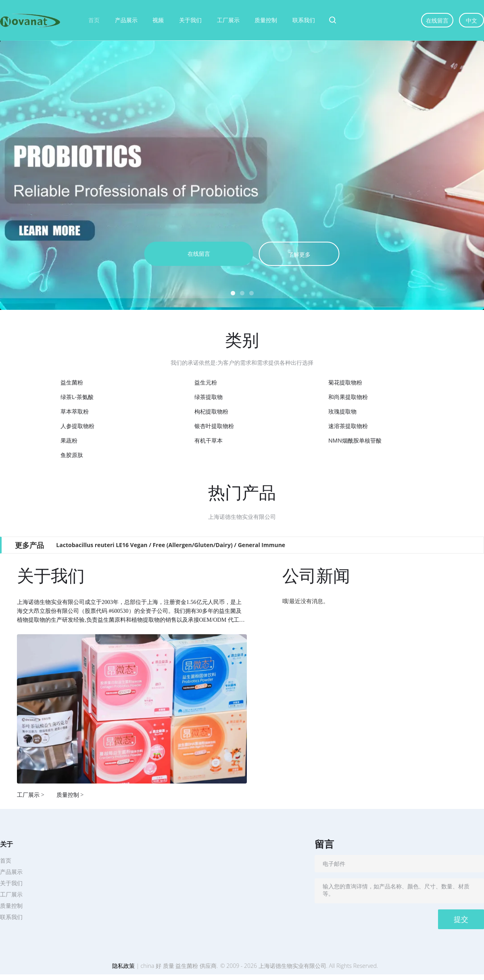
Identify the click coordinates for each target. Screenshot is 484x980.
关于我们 (190, 20)
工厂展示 (228, 20)
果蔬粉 (69, 440)
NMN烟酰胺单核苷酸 (355, 440)
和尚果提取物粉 (348, 397)
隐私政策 (123, 966)
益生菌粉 (72, 382)
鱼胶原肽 (72, 455)
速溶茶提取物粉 (348, 426)
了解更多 (299, 254)
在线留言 (437, 20)
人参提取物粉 (77, 426)
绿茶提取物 (209, 397)
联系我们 (304, 20)
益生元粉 (206, 382)
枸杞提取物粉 (211, 411)
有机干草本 (209, 440)
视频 (158, 20)
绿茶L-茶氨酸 (77, 397)
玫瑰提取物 (342, 411)
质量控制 (266, 20)
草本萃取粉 (75, 411)
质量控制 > (70, 795)
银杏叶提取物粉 (214, 426)
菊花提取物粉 (345, 382)
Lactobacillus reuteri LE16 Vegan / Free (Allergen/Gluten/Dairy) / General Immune (171, 545)
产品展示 (126, 20)
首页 (94, 20)
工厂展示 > (31, 795)
